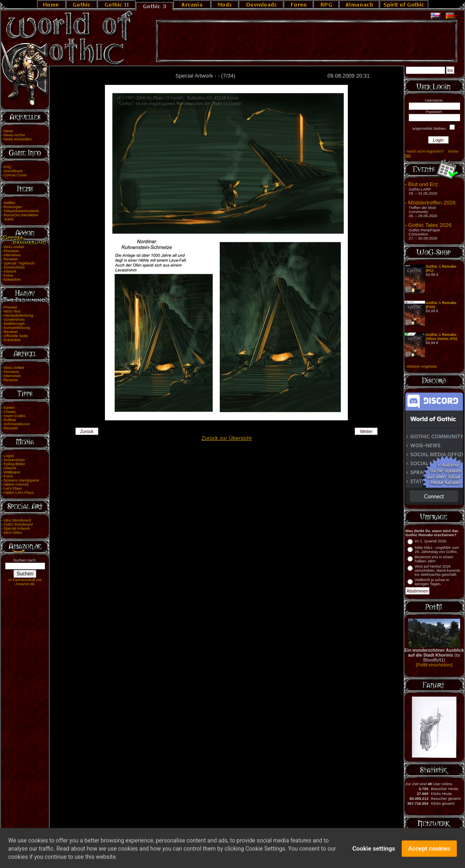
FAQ (8, 167)
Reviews (11, 259)
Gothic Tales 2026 (430, 225)
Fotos (8, 275)
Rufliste (10, 420)
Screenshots (14, 267)
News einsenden (18, 139)
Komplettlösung (17, 328)
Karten (9, 408)
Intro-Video (13, 533)
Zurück (87, 431)
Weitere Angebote (422, 366)
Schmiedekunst (17, 424)
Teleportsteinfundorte (21, 211)
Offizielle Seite (16, 336)
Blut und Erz (423, 184)
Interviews (12, 255)
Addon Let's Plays (18, 493)
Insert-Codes (14, 416)
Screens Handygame (21, 480)
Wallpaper (12, 472)
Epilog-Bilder (14, 464)
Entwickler (12, 280)
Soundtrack (13, 171)
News (8, 131)
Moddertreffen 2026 (432, 203)
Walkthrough (14, 324)
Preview (10, 307)
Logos (9, 456)
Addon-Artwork (16, 484)
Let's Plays (13, 488)
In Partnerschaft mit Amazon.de (25, 582)
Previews (11, 251)
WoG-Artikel (14, 247)
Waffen (10, 203)
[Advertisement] (307, 41)
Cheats (10, 412)
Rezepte (11, 428)
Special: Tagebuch (19, 263)
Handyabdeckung (19, 315)
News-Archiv (14, 135)
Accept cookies (429, 853)
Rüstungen (13, 207)
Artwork (10, 271)
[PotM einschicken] (434, 665)
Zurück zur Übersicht (227, 438)
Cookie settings (374, 853)
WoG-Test (12, 311)
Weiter (366, 431)
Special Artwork (17, 528)
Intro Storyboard (17, 520)
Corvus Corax (15, 175)
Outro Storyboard (18, 524)
